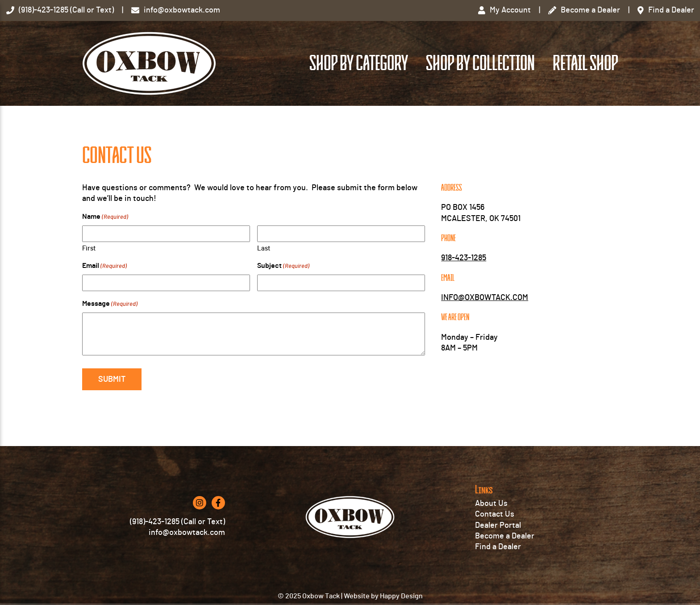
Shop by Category (359, 63)
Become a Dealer (505, 536)
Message (110, 304)
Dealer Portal (498, 526)
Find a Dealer (498, 547)
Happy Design (401, 596)
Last (264, 248)
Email (104, 266)
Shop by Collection (480, 63)
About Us (491, 504)
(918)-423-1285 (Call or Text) (177, 522)
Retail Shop (585, 63)
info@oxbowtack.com (187, 533)
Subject (283, 266)
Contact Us (495, 514)
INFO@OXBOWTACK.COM (485, 298)
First (89, 248)
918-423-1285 (464, 258)
